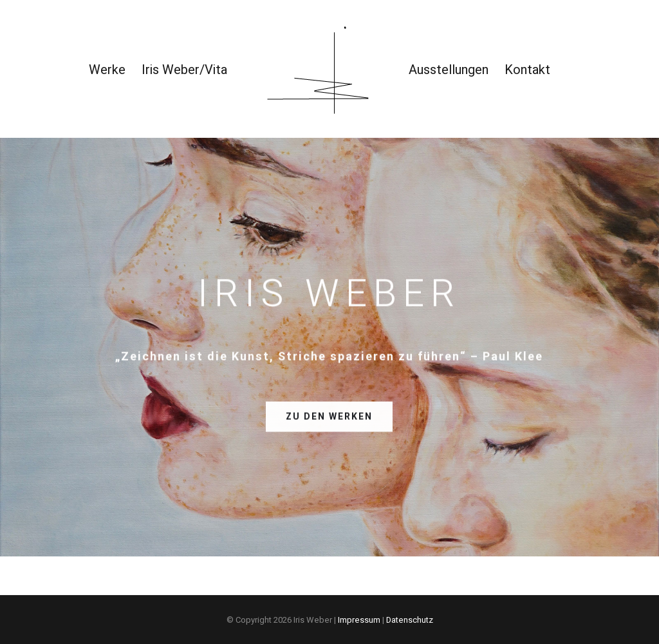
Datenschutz (410, 620)
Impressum (359, 620)
